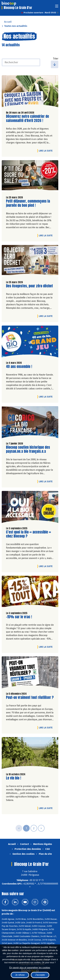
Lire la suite (46, 151)
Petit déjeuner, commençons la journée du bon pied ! (28, 203)
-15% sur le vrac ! (19, 617)
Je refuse (20, 975)
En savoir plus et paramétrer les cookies (30, 968)
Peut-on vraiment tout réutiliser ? (30, 697)
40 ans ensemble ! (19, 367)
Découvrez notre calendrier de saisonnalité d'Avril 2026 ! (27, 119)
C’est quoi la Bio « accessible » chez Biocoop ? (28, 534)
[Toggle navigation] (57, 7)
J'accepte (40, 975)
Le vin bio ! (14, 778)
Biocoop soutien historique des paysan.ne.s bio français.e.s (28, 449)
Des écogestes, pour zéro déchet (29, 286)
